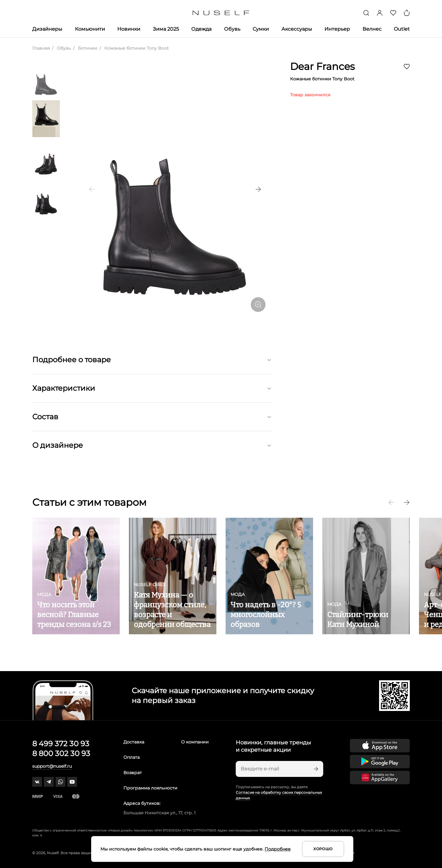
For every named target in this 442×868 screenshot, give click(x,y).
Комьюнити (90, 29)
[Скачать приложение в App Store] (380, 746)
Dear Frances (322, 66)
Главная (41, 48)
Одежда (201, 29)
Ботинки (87, 48)
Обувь (232, 29)
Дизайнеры (47, 29)
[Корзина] (407, 13)
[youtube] (72, 782)
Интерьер (337, 29)
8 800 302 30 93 (61, 753)
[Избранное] (393, 13)
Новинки (129, 29)
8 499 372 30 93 (61, 744)
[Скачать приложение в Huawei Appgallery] (380, 778)
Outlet (402, 29)
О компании (195, 742)
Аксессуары (297, 29)
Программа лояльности (150, 788)
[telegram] (49, 782)
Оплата (132, 757)
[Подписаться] (315, 769)
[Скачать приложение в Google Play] (380, 762)
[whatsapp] (60, 782)
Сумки (261, 29)
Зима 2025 (166, 29)
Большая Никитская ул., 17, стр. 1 (159, 813)
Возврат (133, 773)
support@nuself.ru (52, 766)
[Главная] (221, 13)
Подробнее (278, 849)
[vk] (37, 782)
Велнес (372, 29)
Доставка (134, 742)
